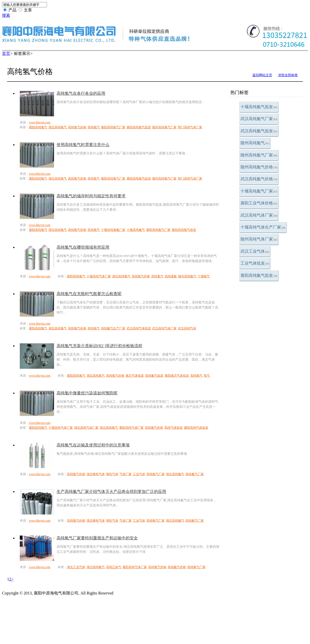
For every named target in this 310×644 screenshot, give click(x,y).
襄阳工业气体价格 (259, 203)
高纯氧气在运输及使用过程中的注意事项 (93, 445)
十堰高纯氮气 (136, 230)
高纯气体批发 (174, 428)
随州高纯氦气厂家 (259, 155)
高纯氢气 (94, 127)
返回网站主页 (262, 75)
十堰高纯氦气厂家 (259, 191)
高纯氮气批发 (154, 376)
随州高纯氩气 (187, 276)
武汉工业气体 (255, 251)
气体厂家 (126, 474)
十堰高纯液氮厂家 (113, 230)
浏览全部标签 (288, 75)
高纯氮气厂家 (195, 474)
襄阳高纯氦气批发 (259, 275)
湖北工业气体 (76, 567)
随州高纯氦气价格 (259, 167)
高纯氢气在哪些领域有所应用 (83, 247)
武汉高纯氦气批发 (259, 131)
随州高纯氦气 (255, 143)
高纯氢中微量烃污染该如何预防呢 (87, 393)
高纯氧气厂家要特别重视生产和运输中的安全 (97, 538)
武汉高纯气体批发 (139, 328)
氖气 (207, 376)
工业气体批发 (255, 263)
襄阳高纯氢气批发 (139, 127)
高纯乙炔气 (114, 567)
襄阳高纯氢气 (38, 127)
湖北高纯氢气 (58, 127)
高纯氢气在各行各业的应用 (81, 93)
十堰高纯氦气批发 (259, 107)
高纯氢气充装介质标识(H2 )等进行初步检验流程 (99, 346)
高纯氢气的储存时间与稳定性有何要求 (91, 196)
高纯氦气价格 (177, 567)
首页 (6, 53)
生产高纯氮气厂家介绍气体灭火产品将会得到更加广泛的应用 (111, 492)
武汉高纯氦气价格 (259, 179)
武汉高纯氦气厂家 (259, 119)
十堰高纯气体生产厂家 (263, 227)
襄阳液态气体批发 (177, 376)
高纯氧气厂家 (156, 474)
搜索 (6, 15)
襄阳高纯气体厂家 (131, 428)
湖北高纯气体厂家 (86, 428)
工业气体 (139, 474)
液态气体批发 (135, 376)
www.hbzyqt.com (40, 122)
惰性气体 (112, 474)
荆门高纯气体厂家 (190, 127)
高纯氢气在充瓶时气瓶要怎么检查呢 (89, 294)
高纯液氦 (171, 276)
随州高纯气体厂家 (259, 239)
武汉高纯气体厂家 (259, 215)
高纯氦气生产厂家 (113, 328)
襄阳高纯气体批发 (196, 428)
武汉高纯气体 (187, 328)
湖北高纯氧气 (96, 567)
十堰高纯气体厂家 (99, 276)
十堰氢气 (204, 276)
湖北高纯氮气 (175, 474)
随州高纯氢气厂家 (164, 127)
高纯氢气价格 (77, 127)
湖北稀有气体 (96, 474)
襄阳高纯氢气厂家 (113, 127)
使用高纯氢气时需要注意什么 (83, 145)
